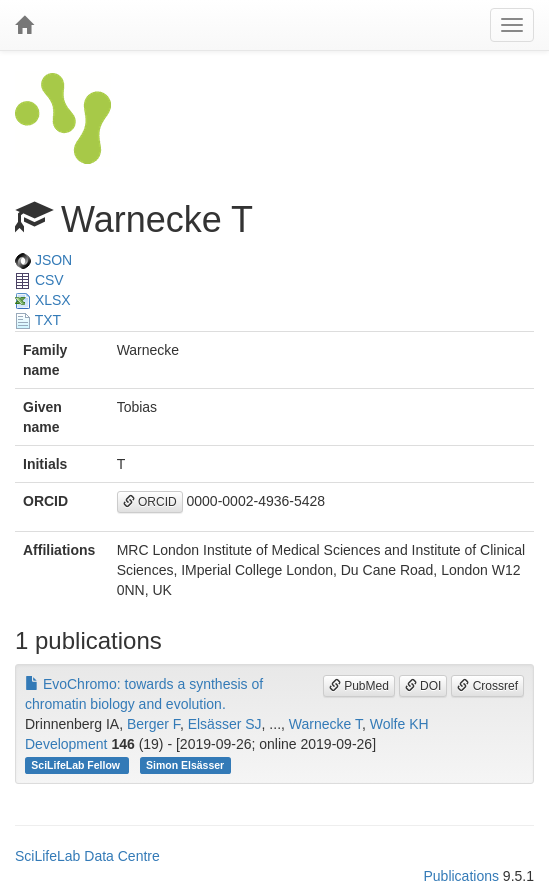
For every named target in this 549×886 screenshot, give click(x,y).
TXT (38, 320)
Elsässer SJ (225, 724)
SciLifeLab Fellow (77, 765)
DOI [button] (423, 686)
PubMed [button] (359, 686)
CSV (39, 280)
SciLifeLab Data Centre (87, 856)
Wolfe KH (399, 724)
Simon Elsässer (185, 765)
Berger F (153, 724)
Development (66, 744)
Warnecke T (325, 724)
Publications (461, 876)
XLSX (43, 300)
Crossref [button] (487, 686)
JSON (43, 260)
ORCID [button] (150, 502)
